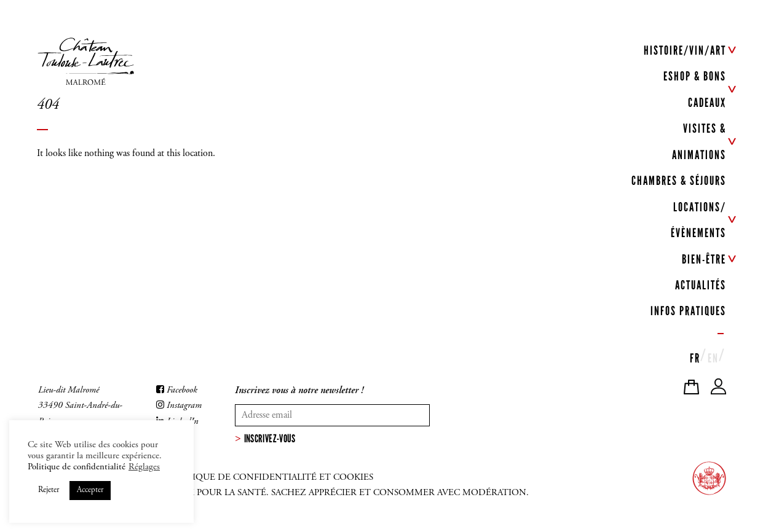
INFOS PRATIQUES (688, 311)
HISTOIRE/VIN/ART (685, 50)
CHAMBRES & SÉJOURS (679, 181)
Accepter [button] (90, 491)
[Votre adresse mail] (333, 415)
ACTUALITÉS (701, 286)
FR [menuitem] (695, 359)
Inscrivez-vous (270, 439)
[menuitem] (695, 356)
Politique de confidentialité (77, 467)
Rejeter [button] (49, 491)
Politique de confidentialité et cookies (270, 478)
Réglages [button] (144, 467)
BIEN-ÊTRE (704, 259)
